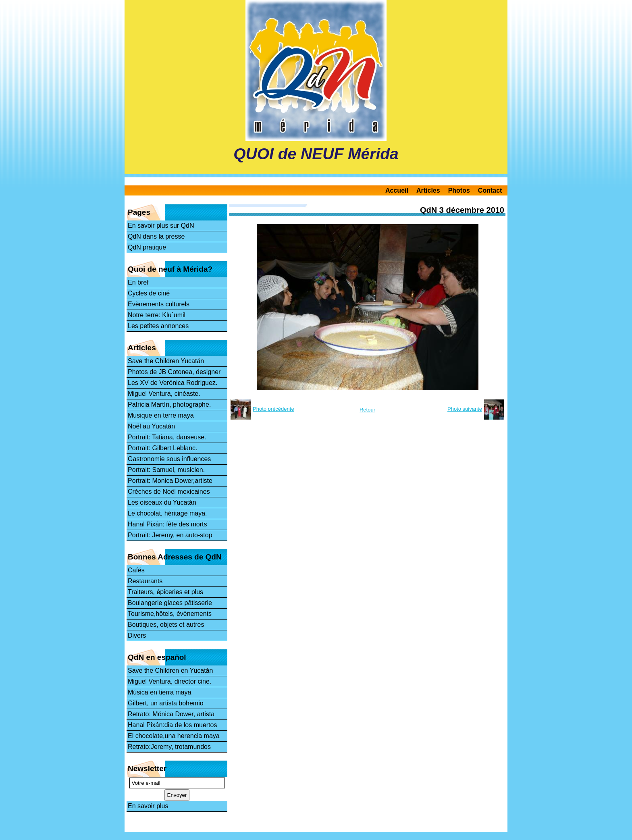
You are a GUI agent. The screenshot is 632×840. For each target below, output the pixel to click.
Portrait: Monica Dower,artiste (170, 481)
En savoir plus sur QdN (161, 226)
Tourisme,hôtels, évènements (170, 614)
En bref (138, 282)
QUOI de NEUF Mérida (316, 154)
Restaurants (145, 581)
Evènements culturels (159, 304)
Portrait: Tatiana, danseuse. (167, 437)
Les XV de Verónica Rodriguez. (173, 383)
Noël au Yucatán (151, 426)
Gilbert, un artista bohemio (166, 703)
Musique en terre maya (161, 415)
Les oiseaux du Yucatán (162, 502)
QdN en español (157, 657)
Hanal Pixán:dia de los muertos (172, 725)
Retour (367, 410)
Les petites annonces (158, 326)
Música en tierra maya (159, 692)
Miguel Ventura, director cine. (169, 681)
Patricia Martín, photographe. (169, 404)
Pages (139, 212)
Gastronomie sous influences (169, 459)
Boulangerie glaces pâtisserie (170, 603)
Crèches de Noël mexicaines (169, 492)
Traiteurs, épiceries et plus (165, 592)
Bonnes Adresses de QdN (175, 557)
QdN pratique (147, 247)
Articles (428, 190)
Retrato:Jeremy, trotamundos (169, 747)
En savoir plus (148, 806)
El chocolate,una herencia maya (174, 736)
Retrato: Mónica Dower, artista (171, 714)
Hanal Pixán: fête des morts (167, 524)
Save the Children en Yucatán (170, 671)
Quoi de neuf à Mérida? (170, 269)
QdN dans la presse (156, 236)
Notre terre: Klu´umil (157, 315)
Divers (137, 635)
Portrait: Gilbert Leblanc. (163, 448)
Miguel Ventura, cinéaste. (164, 394)
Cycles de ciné (149, 293)
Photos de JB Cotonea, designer (174, 372)
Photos (459, 190)
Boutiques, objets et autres (166, 625)
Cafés (136, 570)
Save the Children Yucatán (166, 361)
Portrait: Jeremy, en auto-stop (170, 535)
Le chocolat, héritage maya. (167, 513)
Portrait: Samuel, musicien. (166, 470)
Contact (490, 190)
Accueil (397, 190)
